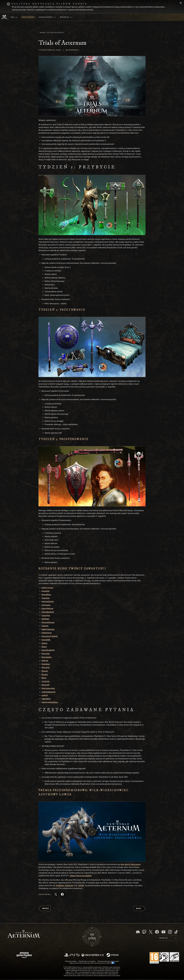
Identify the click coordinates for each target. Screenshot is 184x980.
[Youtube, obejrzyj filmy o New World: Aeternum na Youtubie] (163, 932)
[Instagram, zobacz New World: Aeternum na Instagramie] (170, 932)
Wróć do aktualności (52, 33)
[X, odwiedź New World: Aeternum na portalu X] (151, 932)
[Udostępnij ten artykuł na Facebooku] (62, 894)
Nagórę (92, 937)
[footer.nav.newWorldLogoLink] (24, 934)
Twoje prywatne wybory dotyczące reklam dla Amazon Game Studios (92, 963)
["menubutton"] (14, 17)
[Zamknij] (181, 3)
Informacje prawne (71, 961)
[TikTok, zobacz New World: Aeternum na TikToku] (176, 932)
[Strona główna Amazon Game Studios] (24, 955)
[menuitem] (14, 17)
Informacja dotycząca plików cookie (108, 961)
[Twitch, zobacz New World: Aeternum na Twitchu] (144, 932)
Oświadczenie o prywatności (87, 961)
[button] (92, 86)
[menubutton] (168, 938)
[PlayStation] (72, 955)
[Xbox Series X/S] (93, 955)
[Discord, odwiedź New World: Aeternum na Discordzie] (138, 932)
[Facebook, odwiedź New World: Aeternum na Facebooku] (157, 932)
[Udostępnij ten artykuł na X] (56, 894)
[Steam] (113, 955)
